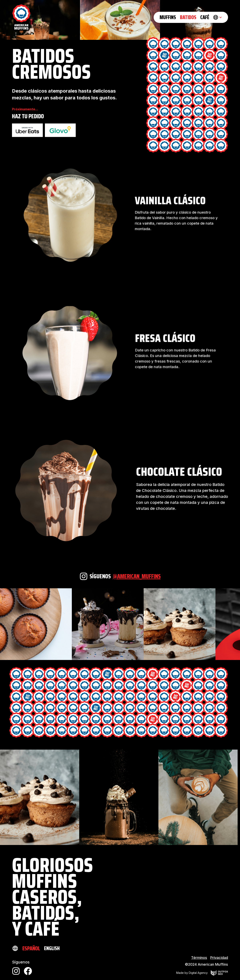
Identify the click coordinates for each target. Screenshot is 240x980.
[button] (218, 17)
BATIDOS (188, 17)
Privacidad (219, 958)
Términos (199, 958)
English (52, 948)
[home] (21, 17)
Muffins (168, 17)
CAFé (205, 17)
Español (31, 948)
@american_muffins (137, 576)
